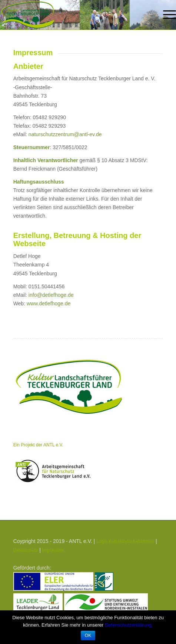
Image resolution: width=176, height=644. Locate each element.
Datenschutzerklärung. (129, 625)
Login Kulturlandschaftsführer (125, 541)
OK (88, 635)
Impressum (53, 550)
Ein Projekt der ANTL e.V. (38, 445)
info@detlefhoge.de (51, 295)
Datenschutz (26, 550)
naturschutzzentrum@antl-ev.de (65, 134)
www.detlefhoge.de (49, 303)
